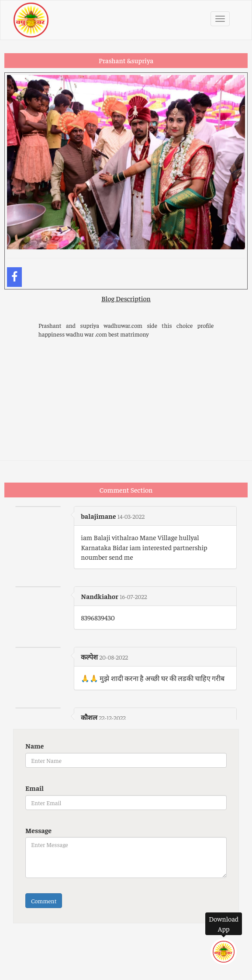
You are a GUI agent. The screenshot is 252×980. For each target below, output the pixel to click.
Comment (44, 901)
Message (38, 830)
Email (35, 788)
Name (35, 745)
